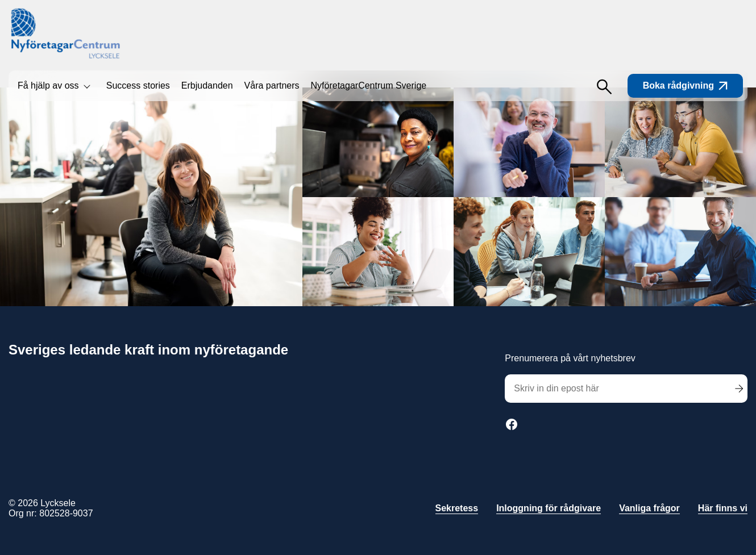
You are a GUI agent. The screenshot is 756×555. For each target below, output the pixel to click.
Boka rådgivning (685, 85)
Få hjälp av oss (48, 85)
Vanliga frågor (649, 508)
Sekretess (457, 508)
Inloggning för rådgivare (549, 508)
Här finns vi (723, 508)
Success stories (138, 85)
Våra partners (272, 85)
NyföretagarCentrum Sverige (369, 85)
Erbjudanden (207, 85)
